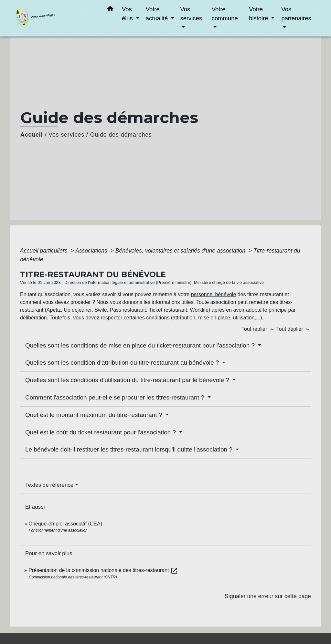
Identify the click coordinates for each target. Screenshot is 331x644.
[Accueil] (56, 18)
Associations (92, 251)
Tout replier (259, 329)
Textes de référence (49, 485)
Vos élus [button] (128, 14)
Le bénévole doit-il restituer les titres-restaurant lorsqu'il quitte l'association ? (130, 449)
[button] (110, 10)
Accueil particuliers (45, 251)
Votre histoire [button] (259, 14)
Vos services (66, 135)
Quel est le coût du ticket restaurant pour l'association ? (101, 432)
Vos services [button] (191, 14)
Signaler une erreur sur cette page (268, 596)
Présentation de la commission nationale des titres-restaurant (103, 570)
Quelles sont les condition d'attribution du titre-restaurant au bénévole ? (123, 363)
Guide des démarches (121, 135)
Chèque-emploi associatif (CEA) (65, 524)
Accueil (32, 135)
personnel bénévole (214, 294)
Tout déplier (294, 329)
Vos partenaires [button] (296, 14)
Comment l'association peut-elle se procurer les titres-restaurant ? (116, 397)
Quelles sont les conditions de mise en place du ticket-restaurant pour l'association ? (141, 345)
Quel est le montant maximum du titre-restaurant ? (95, 415)
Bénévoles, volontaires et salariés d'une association (181, 251)
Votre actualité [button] (158, 14)
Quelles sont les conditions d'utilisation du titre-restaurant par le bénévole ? (128, 380)
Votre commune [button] (225, 14)
